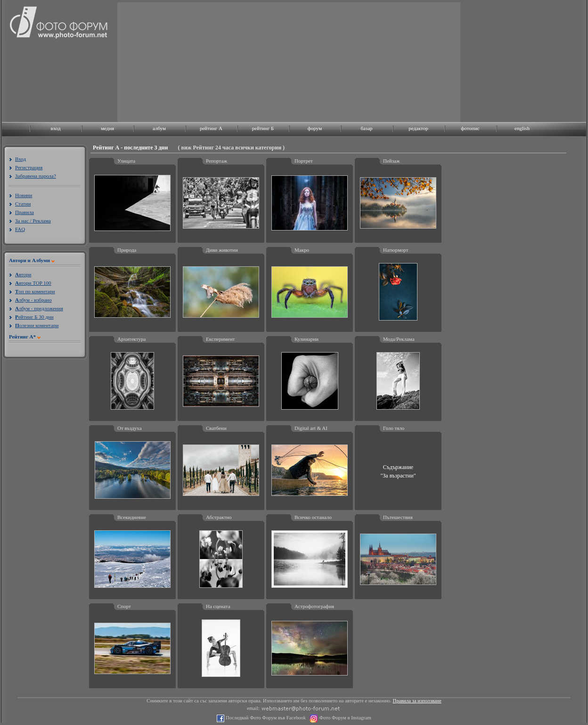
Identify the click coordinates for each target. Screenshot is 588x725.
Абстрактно (219, 517)
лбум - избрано (33, 300)
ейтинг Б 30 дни (34, 317)
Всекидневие (132, 517)
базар (366, 128)
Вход (20, 159)
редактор (418, 128)
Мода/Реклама (399, 339)
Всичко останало (313, 517)
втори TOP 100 (33, 283)
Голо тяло (394, 428)
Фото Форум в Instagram (345, 718)
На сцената (218, 606)
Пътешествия (398, 517)
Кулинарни (306, 339)
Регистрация (29, 167)
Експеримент (220, 339)
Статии (23, 204)
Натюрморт (396, 250)
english (522, 128)
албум (159, 128)
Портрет (304, 161)
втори (23, 274)
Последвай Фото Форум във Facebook (265, 718)
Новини (24, 195)
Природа (127, 250)
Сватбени (216, 428)
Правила (24, 212)
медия (107, 128)
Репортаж (216, 161)
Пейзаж (392, 161)
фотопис (470, 128)
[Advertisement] (190, 61)
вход (55, 128)
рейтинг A (211, 128)
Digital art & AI (311, 428)
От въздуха (130, 428)
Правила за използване (417, 701)
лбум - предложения (39, 308)
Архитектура (131, 339)
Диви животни (222, 250)
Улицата (126, 161)
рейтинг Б (263, 128)
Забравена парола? (36, 176)
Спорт (124, 606)
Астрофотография (314, 606)
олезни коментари (37, 325)
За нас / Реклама (33, 221)
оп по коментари (35, 291)
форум (315, 128)
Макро (302, 250)
